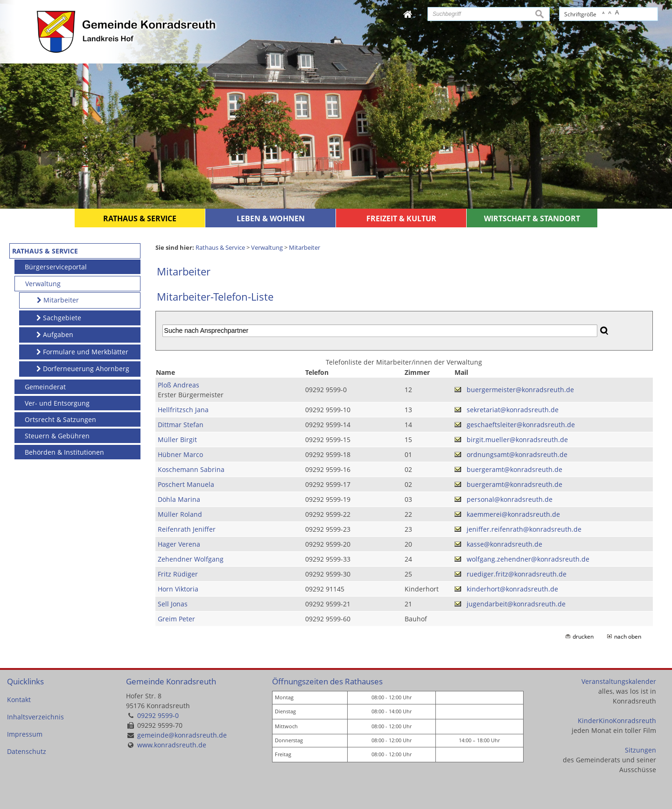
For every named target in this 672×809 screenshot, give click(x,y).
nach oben (628, 637)
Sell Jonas (173, 604)
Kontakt (19, 700)
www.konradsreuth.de (172, 745)
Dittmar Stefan (181, 425)
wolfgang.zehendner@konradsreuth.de (528, 559)
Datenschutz (27, 751)
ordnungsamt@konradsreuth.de (517, 454)
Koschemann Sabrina (191, 469)
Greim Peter (176, 619)
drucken (583, 637)
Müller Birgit (177, 440)
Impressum (25, 734)
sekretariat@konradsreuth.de (513, 410)
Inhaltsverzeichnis (35, 717)
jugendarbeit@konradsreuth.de (516, 604)
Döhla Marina (179, 499)
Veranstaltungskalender (619, 681)
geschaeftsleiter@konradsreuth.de (521, 425)
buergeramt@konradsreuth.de (514, 469)
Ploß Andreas (178, 385)
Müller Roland (180, 514)
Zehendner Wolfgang (191, 559)
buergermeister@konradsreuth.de (520, 390)
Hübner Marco (180, 454)
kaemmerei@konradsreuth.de (513, 514)
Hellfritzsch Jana (183, 410)
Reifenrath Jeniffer (187, 529)
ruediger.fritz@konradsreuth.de (517, 574)
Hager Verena (179, 544)
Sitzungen (640, 750)
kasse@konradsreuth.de (504, 544)
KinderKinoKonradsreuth (617, 721)
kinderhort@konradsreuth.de (512, 589)
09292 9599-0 (158, 715)
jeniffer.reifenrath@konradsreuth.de (524, 529)
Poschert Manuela (186, 484)
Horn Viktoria (178, 589)
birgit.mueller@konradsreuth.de (517, 440)
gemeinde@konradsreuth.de (182, 735)
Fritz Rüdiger (178, 574)
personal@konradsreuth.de (510, 499)
